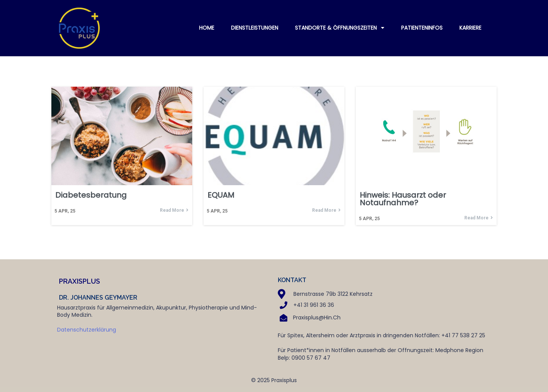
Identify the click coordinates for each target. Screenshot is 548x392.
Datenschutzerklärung (87, 330)
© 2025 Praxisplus (274, 380)
